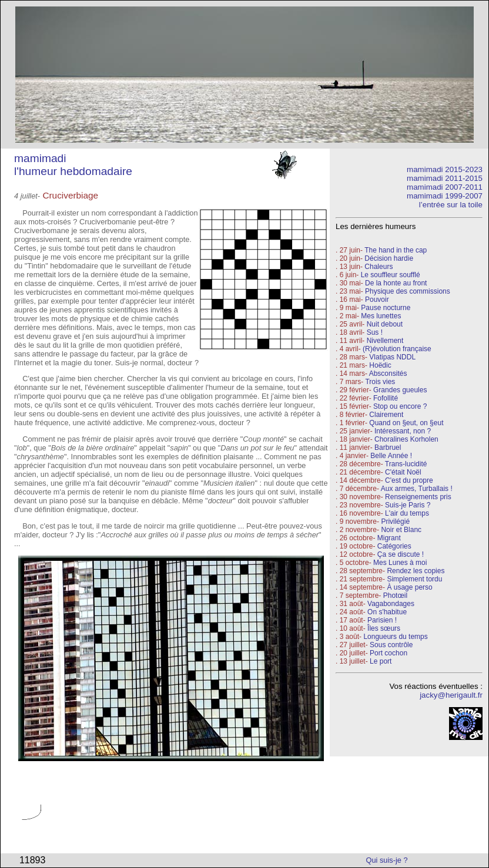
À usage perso (409, 587)
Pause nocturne (386, 308)
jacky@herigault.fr (451, 695)
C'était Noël (403, 472)
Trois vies (380, 382)
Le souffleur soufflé (391, 275)
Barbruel (388, 448)
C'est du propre (409, 480)
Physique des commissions (408, 291)
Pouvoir (377, 300)
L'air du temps (407, 513)
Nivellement (385, 341)
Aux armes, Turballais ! (417, 489)
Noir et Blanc (401, 530)
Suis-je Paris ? (408, 505)
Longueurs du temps (395, 637)
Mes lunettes (381, 316)
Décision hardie (389, 258)
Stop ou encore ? (400, 406)
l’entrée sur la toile (451, 205)
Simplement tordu (414, 579)
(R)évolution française (397, 349)
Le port (381, 661)
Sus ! (375, 332)
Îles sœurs (384, 628)
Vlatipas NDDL (392, 357)
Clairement (386, 415)
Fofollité (386, 398)
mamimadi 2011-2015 (445, 178)
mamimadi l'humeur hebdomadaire (73, 165)
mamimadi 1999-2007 (445, 196)
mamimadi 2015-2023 (445, 169)
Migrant (389, 538)
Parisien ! (382, 620)
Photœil (395, 596)
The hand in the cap (396, 250)
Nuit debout (385, 324)
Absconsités (388, 374)
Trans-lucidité (406, 464)
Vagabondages (391, 604)
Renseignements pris (418, 497)
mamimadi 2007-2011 (445, 187)
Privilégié (395, 522)
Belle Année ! (391, 456)
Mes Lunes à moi (400, 563)
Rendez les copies (416, 571)
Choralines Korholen (406, 439)
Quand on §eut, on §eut (406, 423)
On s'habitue (387, 612)
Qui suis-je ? (387, 860)
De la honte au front (396, 283)
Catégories (393, 546)
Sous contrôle (391, 645)
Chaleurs (379, 267)
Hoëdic (380, 365)
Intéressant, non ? (403, 431)
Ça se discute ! (401, 554)
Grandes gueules (400, 390)
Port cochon (388, 653)
